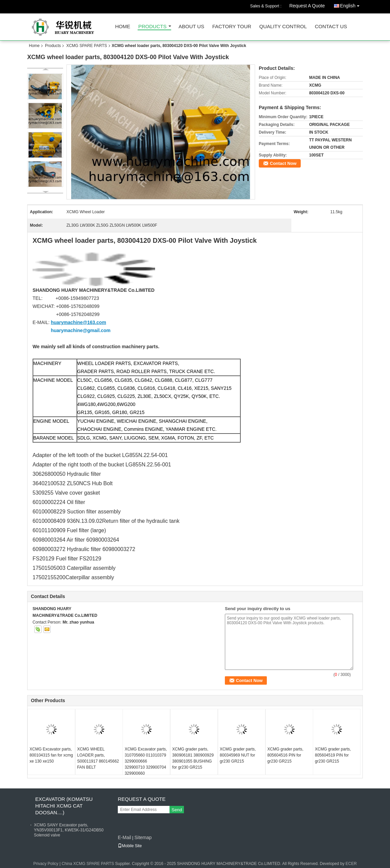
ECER (351, 864)
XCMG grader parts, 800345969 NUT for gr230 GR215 (238, 755)
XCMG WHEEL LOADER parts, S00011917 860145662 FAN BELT (98, 758)
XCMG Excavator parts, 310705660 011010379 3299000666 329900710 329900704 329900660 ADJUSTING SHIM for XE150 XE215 (146, 767)
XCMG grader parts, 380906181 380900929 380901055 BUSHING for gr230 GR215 (193, 758)
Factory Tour (232, 27)
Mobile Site (130, 846)
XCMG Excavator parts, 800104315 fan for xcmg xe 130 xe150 (51, 755)
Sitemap (143, 837)
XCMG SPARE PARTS (86, 46)
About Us (191, 27)
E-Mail (125, 837)
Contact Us (331, 27)
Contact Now (283, 163)
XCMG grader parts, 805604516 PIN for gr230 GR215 (285, 755)
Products (152, 27)
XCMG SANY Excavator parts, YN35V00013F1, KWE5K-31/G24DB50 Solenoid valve (69, 830)
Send (177, 810)
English (351, 5)
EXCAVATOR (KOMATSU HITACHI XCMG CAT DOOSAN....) (64, 806)
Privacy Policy (46, 864)
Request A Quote (307, 6)
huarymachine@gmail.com (81, 330)
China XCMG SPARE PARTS (88, 864)
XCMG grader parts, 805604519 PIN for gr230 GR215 (333, 755)
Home (123, 27)
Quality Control (283, 27)
